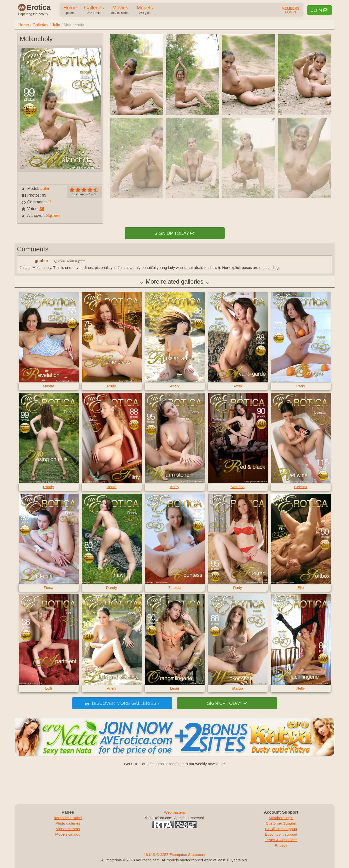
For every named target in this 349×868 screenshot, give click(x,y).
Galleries (94, 10)
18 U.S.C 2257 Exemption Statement (175, 855)
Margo (238, 688)
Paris (300, 386)
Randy (48, 487)
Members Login (291, 10)
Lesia (175, 688)
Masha (48, 386)
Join (320, 10)
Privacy (281, 845)
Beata (111, 487)
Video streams (68, 829)
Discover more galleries (122, 703)
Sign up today (174, 233)
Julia (56, 25)
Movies (120, 10)
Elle (301, 588)
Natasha (238, 487)
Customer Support (281, 823)
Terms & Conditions (281, 840)
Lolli (48, 688)
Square (53, 216)
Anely (175, 386)
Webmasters (174, 812)
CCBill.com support (281, 829)
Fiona (49, 588)
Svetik (238, 386)
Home (70, 10)
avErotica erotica (68, 818)
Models (145, 10)
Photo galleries (68, 823)
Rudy (111, 386)
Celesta (301, 487)
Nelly (301, 688)
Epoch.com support (281, 834)
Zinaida (174, 588)
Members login (281, 818)
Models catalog (68, 834)
